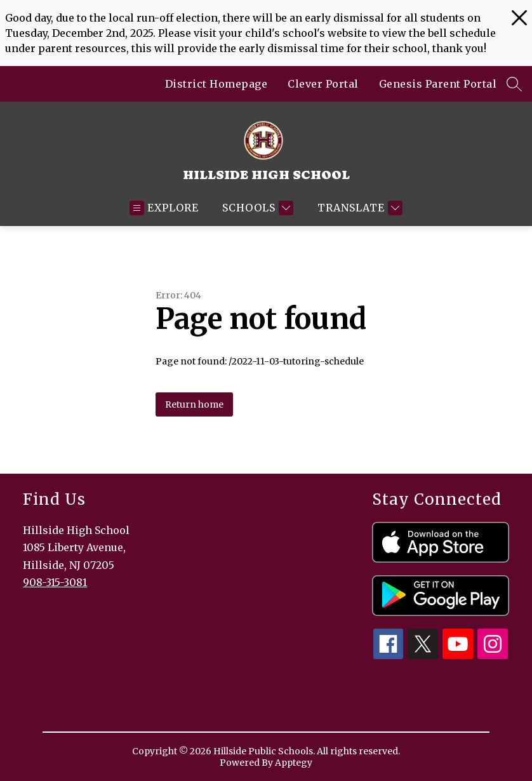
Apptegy (294, 763)
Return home (194, 404)
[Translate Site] (358, 208)
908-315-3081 (55, 582)
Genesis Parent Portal (438, 84)
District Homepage (216, 84)
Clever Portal (323, 84)
